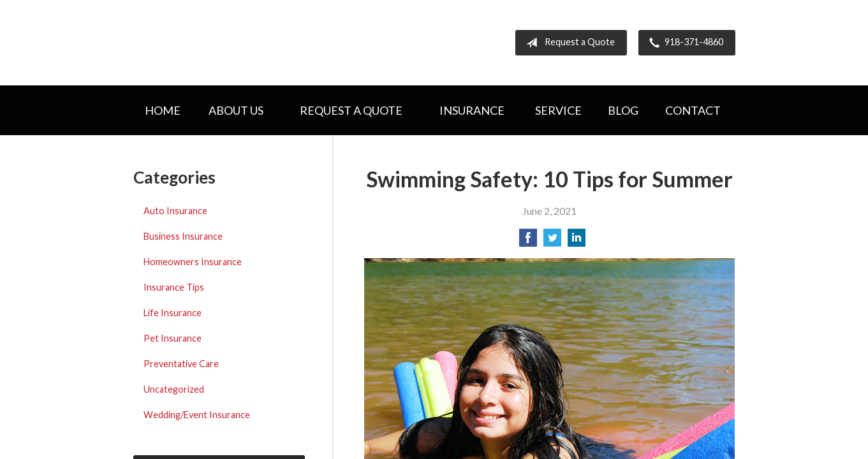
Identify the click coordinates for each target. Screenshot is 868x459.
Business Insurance (183, 236)
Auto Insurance (175, 211)
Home (163, 110)
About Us (236, 110)
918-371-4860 (684, 43)
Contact (693, 110)
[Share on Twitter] (552, 241)
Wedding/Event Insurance (197, 415)
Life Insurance (173, 313)
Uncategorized (174, 389)
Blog (623, 110)
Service (558, 110)
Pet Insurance (173, 338)
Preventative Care (181, 364)
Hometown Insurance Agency (243, 43)
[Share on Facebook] (528, 241)
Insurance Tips (174, 287)
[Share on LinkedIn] (577, 241)
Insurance (472, 110)
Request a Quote (568, 43)
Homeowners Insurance (193, 262)
